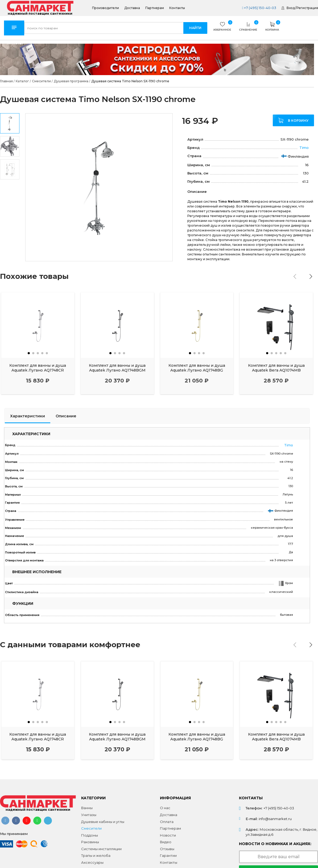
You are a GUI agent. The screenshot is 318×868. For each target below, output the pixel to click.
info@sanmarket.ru (275, 816)
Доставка (132, 8)
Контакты (177, 8)
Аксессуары (92, 860)
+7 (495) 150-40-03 (259, 8)
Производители (106, 8)
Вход (291, 8)
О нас (165, 805)
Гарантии (168, 853)
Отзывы (167, 846)
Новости (168, 833)
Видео (166, 840)
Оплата (167, 819)
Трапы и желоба (96, 853)
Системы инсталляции (101, 846)
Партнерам (155, 8)
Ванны (87, 805)
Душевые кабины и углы (103, 819)
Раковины (90, 840)
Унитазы (89, 812)
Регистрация (307, 8)
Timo (304, 148)
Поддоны (90, 833)
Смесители (91, 826)
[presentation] (297, 276)
